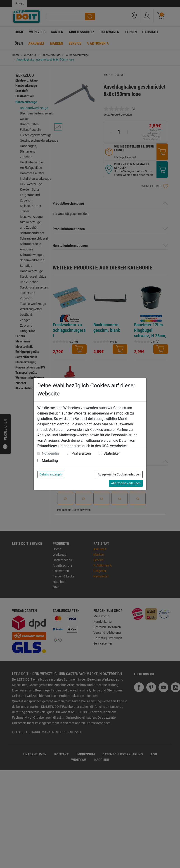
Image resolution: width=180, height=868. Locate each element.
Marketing (50, 461)
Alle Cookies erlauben (126, 483)
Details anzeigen (51, 474)
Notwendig (50, 453)
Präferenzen (81, 453)
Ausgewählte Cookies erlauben (119, 474)
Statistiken (112, 453)
